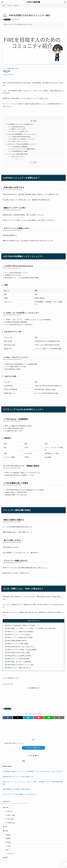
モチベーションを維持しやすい (20, 131)
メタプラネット (11, 854)
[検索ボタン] (65, 2)
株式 (7, 850)
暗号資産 (8, 842)
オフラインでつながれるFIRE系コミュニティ (22, 144)
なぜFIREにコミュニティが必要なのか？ (21, 124)
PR (6, 827)
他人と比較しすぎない (18, 159)
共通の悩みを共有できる (18, 127)
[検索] (38, 756)
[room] (31, 756)
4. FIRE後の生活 (10, 823)
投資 (7, 831)
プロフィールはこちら (33, 748)
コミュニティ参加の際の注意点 (18, 154)
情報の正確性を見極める (18, 157)
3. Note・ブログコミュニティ (20, 141)
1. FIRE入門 (7, 19)
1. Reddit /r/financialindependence (21, 137)
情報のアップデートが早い (19, 129)
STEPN (9, 846)
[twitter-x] (29, 756)
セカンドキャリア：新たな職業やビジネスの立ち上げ (19, 794)
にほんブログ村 (8, 75)
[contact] (36, 756)
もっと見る (33, 162)
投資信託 (8, 835)
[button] (8, 718)
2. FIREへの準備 (10, 815)
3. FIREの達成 (10, 819)
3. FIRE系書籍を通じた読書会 (20, 151)
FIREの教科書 (33, 2)
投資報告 (8, 839)
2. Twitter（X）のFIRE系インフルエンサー (23, 139)
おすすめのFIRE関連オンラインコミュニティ (22, 134)
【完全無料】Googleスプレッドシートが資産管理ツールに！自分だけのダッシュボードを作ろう (33, 771)
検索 (24, 761)
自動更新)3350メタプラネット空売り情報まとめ (18, 777)
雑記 (7, 857)
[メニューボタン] (2, 2)
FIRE (7, 807)
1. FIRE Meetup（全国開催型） (20, 147)
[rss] (33, 756)
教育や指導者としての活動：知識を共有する (17, 789)
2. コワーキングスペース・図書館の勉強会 (23, 149)
